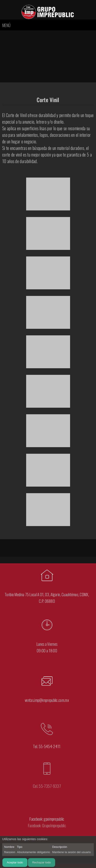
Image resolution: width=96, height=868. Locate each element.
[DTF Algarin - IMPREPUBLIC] (48, 12)
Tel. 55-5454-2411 (47, 746)
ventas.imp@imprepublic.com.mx (47, 700)
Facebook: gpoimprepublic (47, 819)
